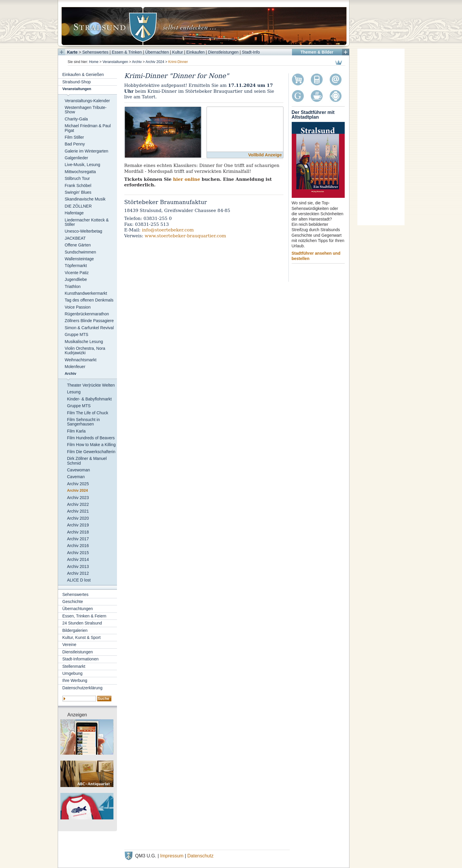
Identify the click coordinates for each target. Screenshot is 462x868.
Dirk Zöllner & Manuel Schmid (87, 461)
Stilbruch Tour (77, 178)
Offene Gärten (78, 245)
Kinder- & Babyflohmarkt (90, 399)
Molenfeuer (75, 367)
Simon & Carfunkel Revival (89, 328)
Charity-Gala (76, 119)
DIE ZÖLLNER (78, 206)
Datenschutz (201, 856)
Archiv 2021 (78, 511)
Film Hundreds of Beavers (91, 438)
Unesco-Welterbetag (84, 231)
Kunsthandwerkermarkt (86, 293)
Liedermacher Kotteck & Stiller (87, 222)
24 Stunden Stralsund (82, 623)
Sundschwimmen (81, 252)
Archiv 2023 (78, 498)
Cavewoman (79, 470)
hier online (187, 179)
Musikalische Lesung (84, 342)
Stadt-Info (251, 52)
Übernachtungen (78, 609)
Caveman (76, 477)
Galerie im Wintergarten (87, 151)
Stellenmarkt (74, 666)
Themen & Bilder (317, 52)
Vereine (69, 645)
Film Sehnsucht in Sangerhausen (84, 422)
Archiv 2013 (78, 566)
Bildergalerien (75, 630)
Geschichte (73, 602)
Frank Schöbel (78, 185)
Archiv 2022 (78, 504)
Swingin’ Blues (78, 192)
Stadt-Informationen (81, 659)
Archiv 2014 (78, 559)
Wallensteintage (79, 259)
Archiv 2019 (78, 525)
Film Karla (76, 431)
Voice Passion (78, 307)
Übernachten (157, 52)
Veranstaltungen (115, 62)
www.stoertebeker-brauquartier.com (185, 236)
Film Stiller (74, 137)
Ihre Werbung (75, 680)
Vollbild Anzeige (265, 155)
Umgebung (73, 673)
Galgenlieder (76, 158)
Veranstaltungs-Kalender (87, 101)
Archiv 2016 (78, 546)
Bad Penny (75, 144)
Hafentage (74, 213)
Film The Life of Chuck (88, 413)
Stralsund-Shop (77, 82)
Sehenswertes (95, 52)
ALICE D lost (79, 580)
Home (94, 62)
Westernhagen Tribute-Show (86, 110)
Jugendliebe (76, 279)
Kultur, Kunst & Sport (82, 637)
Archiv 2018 (78, 532)
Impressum (172, 856)
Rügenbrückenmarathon (87, 314)
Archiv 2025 (78, 484)
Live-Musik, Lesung (83, 165)
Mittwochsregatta (80, 172)
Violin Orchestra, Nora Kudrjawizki (85, 351)
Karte (72, 52)
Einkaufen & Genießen (83, 74)
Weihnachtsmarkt (81, 360)
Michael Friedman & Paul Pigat (88, 128)
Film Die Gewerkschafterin (91, 452)
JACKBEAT (75, 238)
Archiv (137, 62)
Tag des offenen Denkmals (89, 300)
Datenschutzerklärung (82, 688)
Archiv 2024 (155, 62)
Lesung (74, 392)
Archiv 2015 (78, 553)
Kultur (178, 52)
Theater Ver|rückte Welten (91, 385)
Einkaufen (195, 52)
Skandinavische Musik (85, 199)
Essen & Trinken (127, 52)
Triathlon (73, 286)
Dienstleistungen (223, 52)
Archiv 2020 (78, 518)
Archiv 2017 (78, 539)
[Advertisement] (381, 137)
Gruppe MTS (77, 334)
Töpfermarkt (76, 266)
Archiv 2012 (78, 573)
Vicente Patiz (77, 273)
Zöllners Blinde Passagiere (89, 321)
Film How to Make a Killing (91, 445)
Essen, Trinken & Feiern (84, 616)
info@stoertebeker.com (168, 230)
